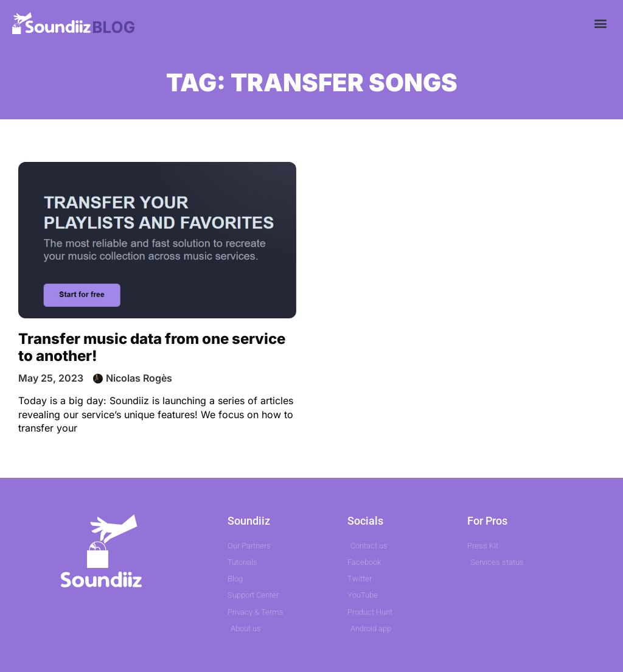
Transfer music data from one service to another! (152, 348)
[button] (601, 23)
